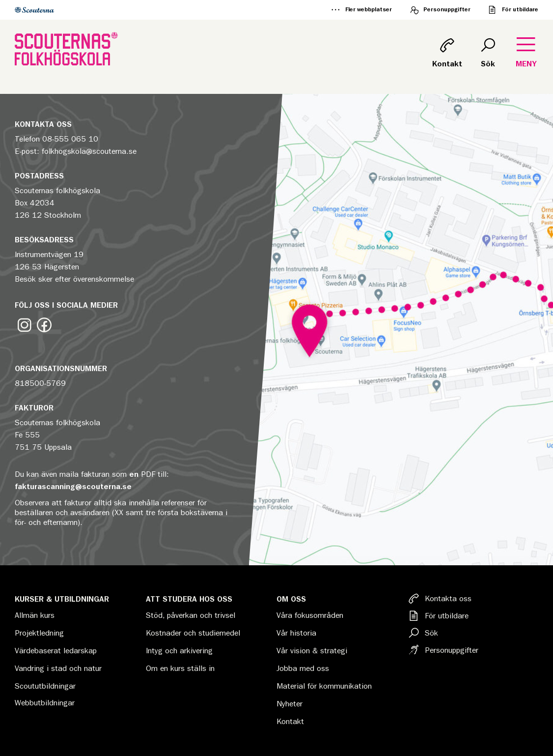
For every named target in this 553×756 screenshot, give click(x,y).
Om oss (291, 599)
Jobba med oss (303, 669)
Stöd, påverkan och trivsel (191, 615)
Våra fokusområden (310, 615)
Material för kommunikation (324, 686)
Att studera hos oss (189, 599)
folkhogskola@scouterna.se (89, 151)
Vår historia (296, 633)
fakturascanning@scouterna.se (73, 487)
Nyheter (290, 704)
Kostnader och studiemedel (193, 633)
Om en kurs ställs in (180, 669)
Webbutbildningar (45, 703)
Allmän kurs (35, 615)
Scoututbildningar (45, 686)
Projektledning (39, 633)
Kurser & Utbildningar (62, 599)
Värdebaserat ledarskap (56, 651)
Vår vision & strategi (312, 651)
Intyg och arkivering (179, 651)
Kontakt (290, 722)
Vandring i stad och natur (58, 669)
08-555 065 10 (70, 139)
